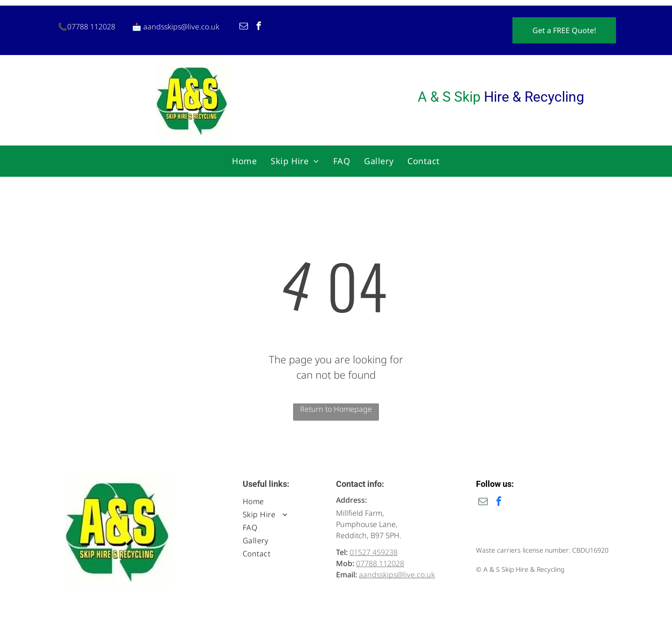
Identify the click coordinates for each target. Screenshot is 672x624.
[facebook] (259, 27)
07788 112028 (91, 27)
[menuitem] (244, 161)
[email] (244, 27)
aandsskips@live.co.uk (181, 27)
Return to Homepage (336, 409)
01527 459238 (374, 552)
